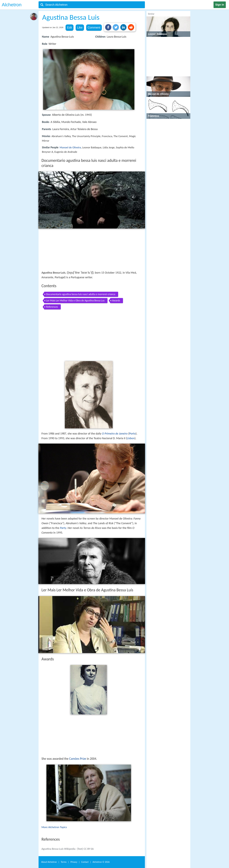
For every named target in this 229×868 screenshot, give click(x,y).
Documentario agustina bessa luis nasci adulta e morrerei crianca (81, 294)
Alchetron (12, 5)
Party (63, 528)
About (49, 862)
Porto (132, 433)
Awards (116, 301)
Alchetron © (101, 862)
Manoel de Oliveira (70, 147)
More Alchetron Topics (54, 827)
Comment (94, 28)
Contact (85, 862)
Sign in (220, 5)
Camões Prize (78, 759)
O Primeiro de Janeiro (115, 433)
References (52, 307)
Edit (70, 28)
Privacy (74, 862)
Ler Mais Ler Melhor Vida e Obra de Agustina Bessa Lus (75, 301)
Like (80, 28)
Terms (64, 862)
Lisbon (131, 438)
